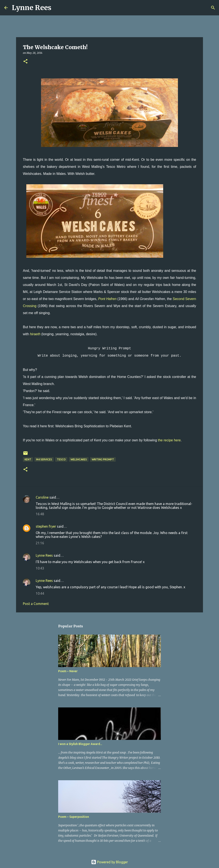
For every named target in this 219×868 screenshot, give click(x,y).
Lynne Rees (32, 8)
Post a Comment (36, 604)
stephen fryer (46, 526)
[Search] (57, 8)
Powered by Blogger (109, 862)
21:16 (40, 543)
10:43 (40, 568)
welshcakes (79, 459)
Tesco (61, 459)
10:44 (40, 593)
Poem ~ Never (68, 671)
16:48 (40, 514)
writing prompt (103, 459)
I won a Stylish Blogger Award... (80, 744)
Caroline (42, 497)
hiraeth (35, 334)
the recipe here (169, 440)
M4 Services (44, 459)
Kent (28, 459)
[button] (25, 62)
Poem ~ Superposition (74, 817)
